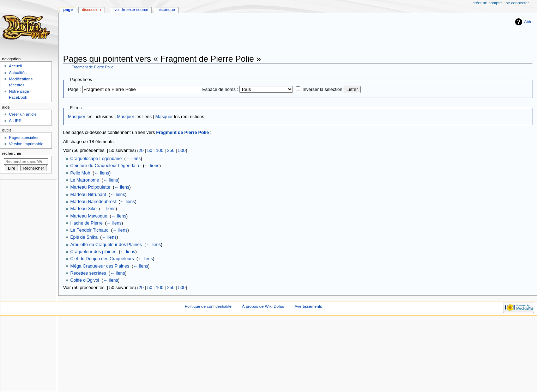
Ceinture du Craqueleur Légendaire (105, 166)
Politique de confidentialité (208, 306)
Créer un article (23, 114)
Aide (528, 22)
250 (171, 151)
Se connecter (518, 3)
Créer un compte (487, 3)
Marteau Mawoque (89, 216)
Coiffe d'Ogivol (85, 280)
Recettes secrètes (88, 273)
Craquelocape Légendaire (96, 159)
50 (150, 151)
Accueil (15, 66)
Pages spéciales (23, 137)
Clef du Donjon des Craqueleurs (102, 259)
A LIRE (15, 121)
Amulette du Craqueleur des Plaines (106, 245)
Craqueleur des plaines (93, 252)
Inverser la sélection (322, 90)
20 (141, 151)
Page (68, 10)
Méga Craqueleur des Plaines (100, 266)
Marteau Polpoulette (90, 187)
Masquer (76, 117)
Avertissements (308, 306)
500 (182, 151)
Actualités (18, 73)
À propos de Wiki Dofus (263, 306)
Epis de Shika (84, 237)
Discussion (91, 10)
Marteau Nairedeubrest (93, 202)
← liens (133, 159)
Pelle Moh (80, 173)
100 (160, 151)
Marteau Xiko (83, 209)
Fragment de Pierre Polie (92, 67)
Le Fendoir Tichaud (89, 230)
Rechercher (12, 153)
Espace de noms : (220, 90)
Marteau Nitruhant (88, 195)
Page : (74, 90)
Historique (166, 10)
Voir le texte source (131, 10)
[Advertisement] (192, 34)
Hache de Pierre (86, 223)
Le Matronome (85, 180)
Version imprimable (26, 144)
